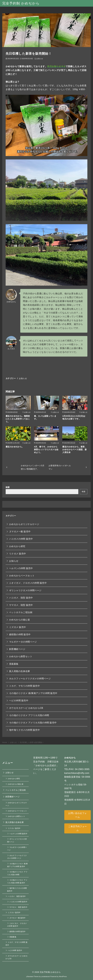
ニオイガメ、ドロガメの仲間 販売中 (28, 583)
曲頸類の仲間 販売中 (20, 634)
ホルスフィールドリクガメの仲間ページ (30, 679)
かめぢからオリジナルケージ (24, 524)
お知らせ (40, 59)
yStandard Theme (32, 977)
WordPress (63, 977)
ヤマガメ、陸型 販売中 (21, 605)
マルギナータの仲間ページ (23, 642)
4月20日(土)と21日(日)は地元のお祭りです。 (74, 417)
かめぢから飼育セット (21, 656)
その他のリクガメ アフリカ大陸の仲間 (29, 715)
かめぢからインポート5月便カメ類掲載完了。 (33, 467)
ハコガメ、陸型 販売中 (21, 598)
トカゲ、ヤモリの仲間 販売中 (24, 686)
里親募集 (14, 664)
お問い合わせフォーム (77, 815)
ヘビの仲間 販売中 (19, 701)
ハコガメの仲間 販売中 (21, 539)
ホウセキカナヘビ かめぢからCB (26, 708)
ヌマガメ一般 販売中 (20, 532)
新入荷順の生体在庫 (20, 671)
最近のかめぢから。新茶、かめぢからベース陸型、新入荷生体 (74, 450)
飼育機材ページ (17, 649)
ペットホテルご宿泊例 (21, 612)
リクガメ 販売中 (18, 554)
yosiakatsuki (46, 977)
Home (5, 742)
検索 (8, 487)
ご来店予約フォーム (77, 828)
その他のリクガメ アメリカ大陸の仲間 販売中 (33, 723)
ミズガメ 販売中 (18, 627)
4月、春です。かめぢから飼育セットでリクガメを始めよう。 (46, 450)
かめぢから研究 (17, 546)
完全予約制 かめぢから (21, 3)
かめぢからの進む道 (20, 620)
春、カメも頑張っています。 (45, 417)
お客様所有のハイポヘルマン (60, 467)
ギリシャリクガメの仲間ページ (25, 590)
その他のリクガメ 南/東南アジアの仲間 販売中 (33, 693)
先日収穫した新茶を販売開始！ (32, 742)
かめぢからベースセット (22, 576)
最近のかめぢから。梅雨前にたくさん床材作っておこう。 (18, 419)
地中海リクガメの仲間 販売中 (24, 730)
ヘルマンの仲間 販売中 (21, 568)
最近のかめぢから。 (15, 447)
